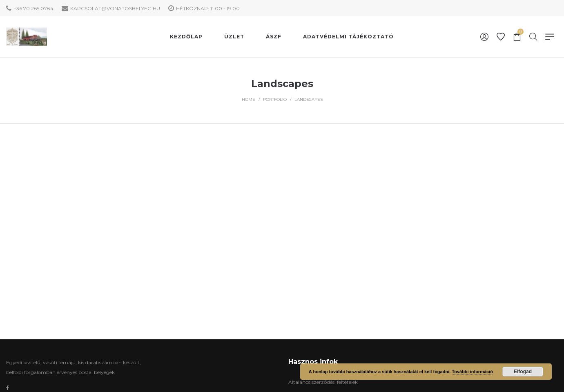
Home (249, 99)
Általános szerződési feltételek (323, 382)
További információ (472, 372)
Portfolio (275, 99)
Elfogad (523, 372)
